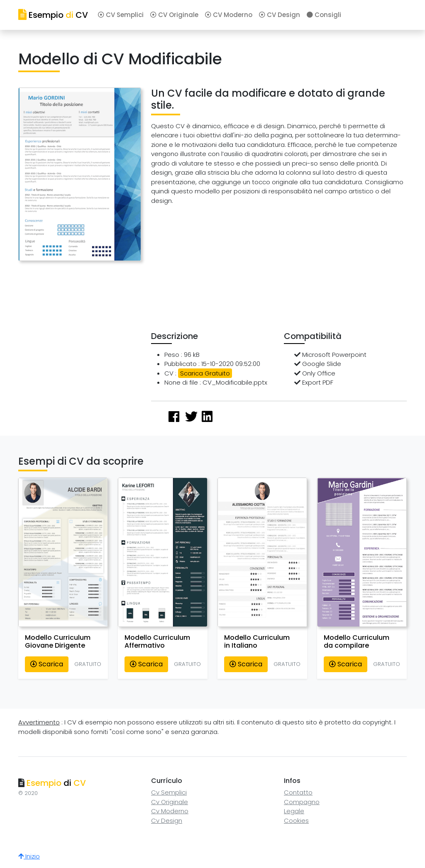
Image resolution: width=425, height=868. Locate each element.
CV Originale (174, 15)
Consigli (324, 15)
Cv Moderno (170, 811)
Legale (294, 811)
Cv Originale (170, 802)
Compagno (302, 802)
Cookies (296, 820)
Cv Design (167, 820)
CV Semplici (121, 15)
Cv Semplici (169, 792)
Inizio (29, 856)
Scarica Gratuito (205, 373)
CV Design (280, 15)
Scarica (47, 664)
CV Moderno (229, 15)
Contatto (298, 792)
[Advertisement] (288, 270)
